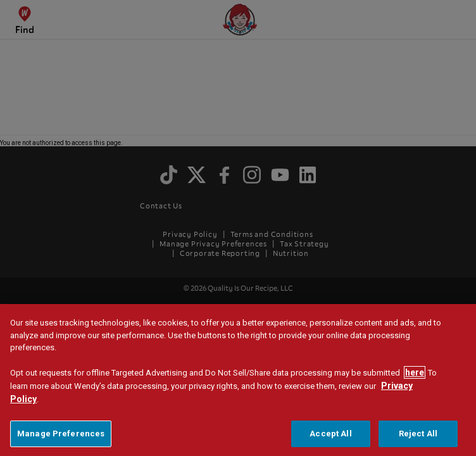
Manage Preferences (61, 436)
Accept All (330, 436)
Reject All (418, 436)
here (415, 375)
